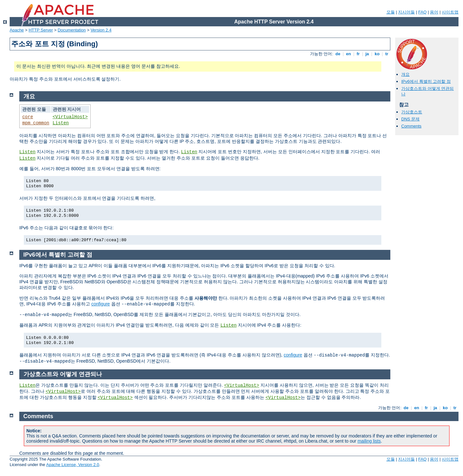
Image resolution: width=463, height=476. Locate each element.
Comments (411, 126)
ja (367, 54)
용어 (434, 12)
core (28, 117)
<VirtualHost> (70, 117)
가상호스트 (412, 112)
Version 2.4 (101, 30)
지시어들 (406, 12)
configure (101, 304)
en (349, 54)
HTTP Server (41, 30)
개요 (405, 74)
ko (377, 54)
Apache (17, 30)
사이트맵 (450, 12)
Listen (61, 123)
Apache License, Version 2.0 (73, 465)
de (338, 54)
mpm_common (36, 123)
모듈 (391, 12)
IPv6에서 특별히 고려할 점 (426, 81)
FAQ (422, 12)
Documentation (72, 30)
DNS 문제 (410, 119)
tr (387, 54)
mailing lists (369, 441)
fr (358, 54)
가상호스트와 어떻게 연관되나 (63, 374)
